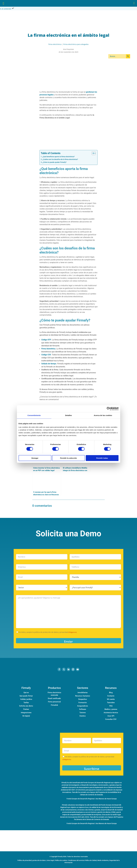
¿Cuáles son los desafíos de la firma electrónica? (60, 159)
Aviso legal (50, 860)
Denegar (35, 458)
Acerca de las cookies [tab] (103, 415)
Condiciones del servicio (76, 860)
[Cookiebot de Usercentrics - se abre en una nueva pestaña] (108, 409)
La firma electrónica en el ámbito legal (68, 35)
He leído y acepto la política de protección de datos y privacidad (48, 632)
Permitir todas (102, 458)
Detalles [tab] (68, 415)
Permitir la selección (69, 458)
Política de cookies (61, 860)
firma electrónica (55, 44)
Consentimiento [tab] (34, 415)
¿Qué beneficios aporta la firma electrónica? (59, 157)
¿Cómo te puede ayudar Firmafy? (54, 162)
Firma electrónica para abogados (76, 44)
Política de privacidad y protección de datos (32, 860)
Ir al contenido (7, 9)
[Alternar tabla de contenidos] (93, 153)
